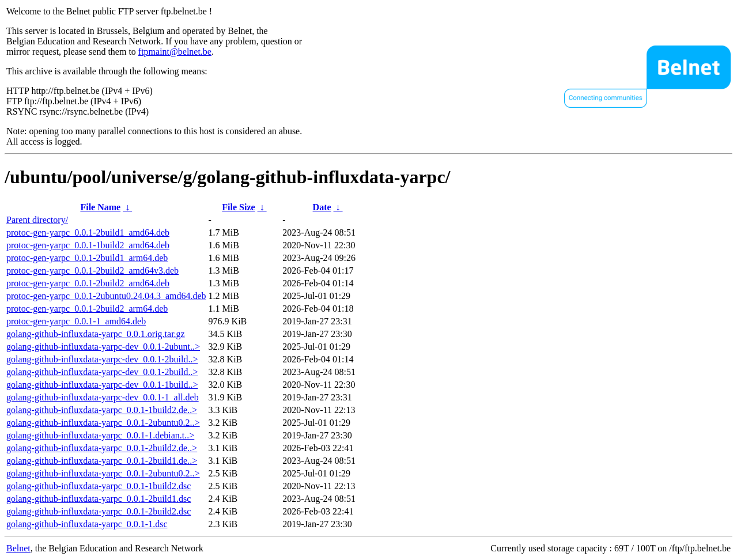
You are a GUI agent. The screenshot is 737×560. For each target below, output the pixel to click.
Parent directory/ (37, 220)
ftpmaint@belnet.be (175, 52)
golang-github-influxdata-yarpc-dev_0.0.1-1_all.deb (103, 397)
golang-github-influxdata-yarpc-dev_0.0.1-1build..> (102, 385)
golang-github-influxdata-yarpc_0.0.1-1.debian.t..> (100, 435)
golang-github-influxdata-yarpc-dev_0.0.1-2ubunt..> (103, 347)
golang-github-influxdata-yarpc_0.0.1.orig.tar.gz (96, 334)
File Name (100, 207)
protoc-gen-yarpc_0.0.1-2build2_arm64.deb (87, 309)
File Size (238, 207)
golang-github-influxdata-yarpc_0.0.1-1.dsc (87, 524)
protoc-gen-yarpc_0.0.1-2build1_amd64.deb (88, 232)
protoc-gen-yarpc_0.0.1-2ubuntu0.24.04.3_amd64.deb (106, 296)
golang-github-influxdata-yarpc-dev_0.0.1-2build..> (102, 359)
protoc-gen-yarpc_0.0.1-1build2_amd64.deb (88, 245)
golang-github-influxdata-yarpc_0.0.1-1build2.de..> (102, 410)
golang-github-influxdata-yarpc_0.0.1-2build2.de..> (102, 448)
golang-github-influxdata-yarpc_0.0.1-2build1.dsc (99, 499)
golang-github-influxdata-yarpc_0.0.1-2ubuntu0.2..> (103, 423)
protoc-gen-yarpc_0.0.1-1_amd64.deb (76, 321)
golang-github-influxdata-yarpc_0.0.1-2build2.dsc (99, 511)
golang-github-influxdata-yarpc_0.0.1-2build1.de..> (102, 461)
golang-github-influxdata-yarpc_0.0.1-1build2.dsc (99, 486)
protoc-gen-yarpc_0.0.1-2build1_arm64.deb (87, 258)
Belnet (18, 548)
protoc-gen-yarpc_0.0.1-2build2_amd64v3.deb (92, 270)
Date (322, 207)
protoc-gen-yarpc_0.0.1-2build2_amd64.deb (88, 283)
